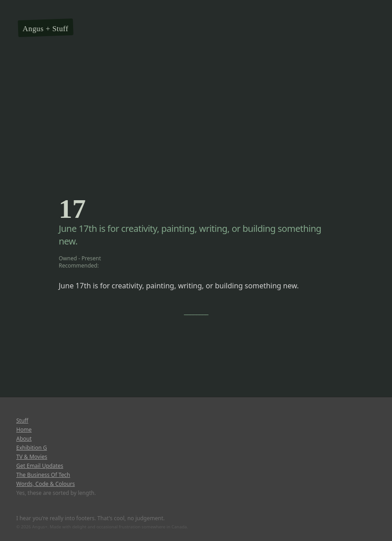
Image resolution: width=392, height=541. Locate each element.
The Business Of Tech (43, 475)
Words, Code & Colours (46, 484)
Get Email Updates (40, 466)
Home (24, 430)
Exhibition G (32, 448)
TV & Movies (32, 457)
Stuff (61, 29)
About (24, 439)
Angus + (36, 29)
